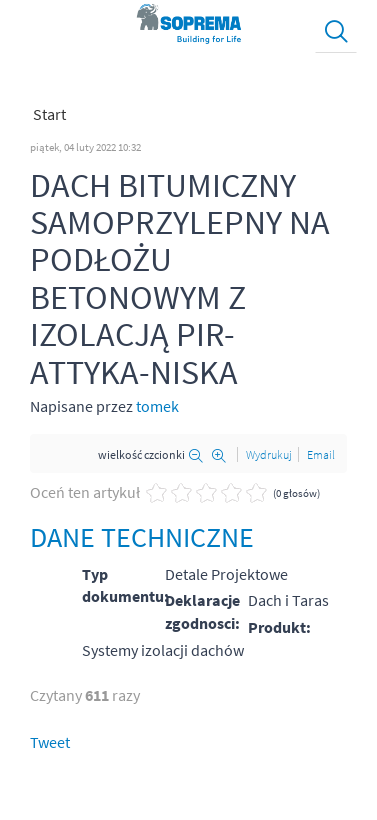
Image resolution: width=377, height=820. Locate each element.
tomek (157, 406)
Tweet (50, 742)
